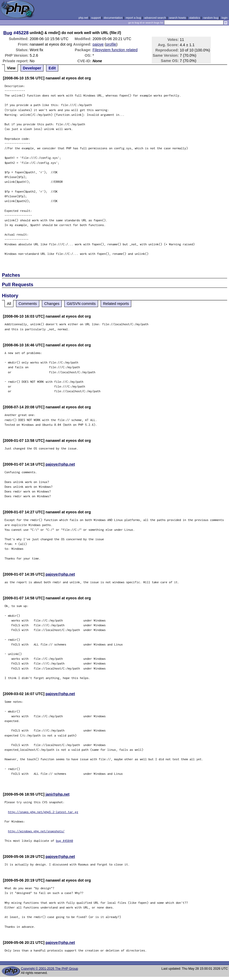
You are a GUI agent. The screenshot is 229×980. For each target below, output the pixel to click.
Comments (28, 304)
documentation (113, 18)
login (225, 18)
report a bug (133, 18)
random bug (211, 18)
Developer (32, 68)
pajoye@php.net (60, 464)
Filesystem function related (115, 50)
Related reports (116, 304)
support (96, 18)
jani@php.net (58, 794)
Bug (8, 33)
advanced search (155, 18)
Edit (52, 68)
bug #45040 (64, 841)
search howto (177, 18)
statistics (195, 18)
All (9, 304)
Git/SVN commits (81, 304)
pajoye (98, 44)
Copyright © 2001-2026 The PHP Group (49, 969)
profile (111, 44)
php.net (83, 18)
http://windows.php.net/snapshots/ (36, 831)
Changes (52, 304)
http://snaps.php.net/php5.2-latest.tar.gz (43, 812)
